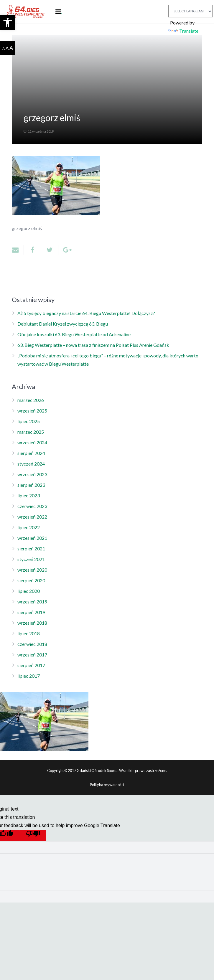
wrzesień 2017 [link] (32, 655)
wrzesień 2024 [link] (32, 442)
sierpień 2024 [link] (31, 453)
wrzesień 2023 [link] (32, 474)
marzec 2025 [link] (31, 432)
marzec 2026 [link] (31, 400)
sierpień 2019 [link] (31, 612)
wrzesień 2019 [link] (32, 602)
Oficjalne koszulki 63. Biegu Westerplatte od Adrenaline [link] (74, 334)
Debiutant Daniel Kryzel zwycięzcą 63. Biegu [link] (63, 324)
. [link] (61, 12)
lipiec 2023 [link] (29, 495)
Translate (183, 31)
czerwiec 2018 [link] (32, 644)
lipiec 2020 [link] (29, 591)
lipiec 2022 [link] (29, 527)
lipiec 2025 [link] (29, 421)
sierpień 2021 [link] (31, 548)
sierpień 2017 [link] (31, 665)
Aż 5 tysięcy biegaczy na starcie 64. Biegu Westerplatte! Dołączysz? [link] (86, 313)
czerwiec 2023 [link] (32, 506)
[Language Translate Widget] (190, 11)
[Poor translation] (33, 835)
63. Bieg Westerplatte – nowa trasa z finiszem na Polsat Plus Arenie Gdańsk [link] (93, 345)
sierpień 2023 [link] (31, 485)
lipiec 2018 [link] (29, 633)
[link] (8, 22)
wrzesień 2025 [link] (32, 411)
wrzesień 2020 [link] (32, 570)
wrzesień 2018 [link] (32, 623)
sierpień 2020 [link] (31, 580)
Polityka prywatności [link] (107, 785)
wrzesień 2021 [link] (32, 538)
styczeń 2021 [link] (31, 559)
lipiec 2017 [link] (29, 676)
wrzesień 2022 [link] (32, 517)
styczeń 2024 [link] (31, 464)
